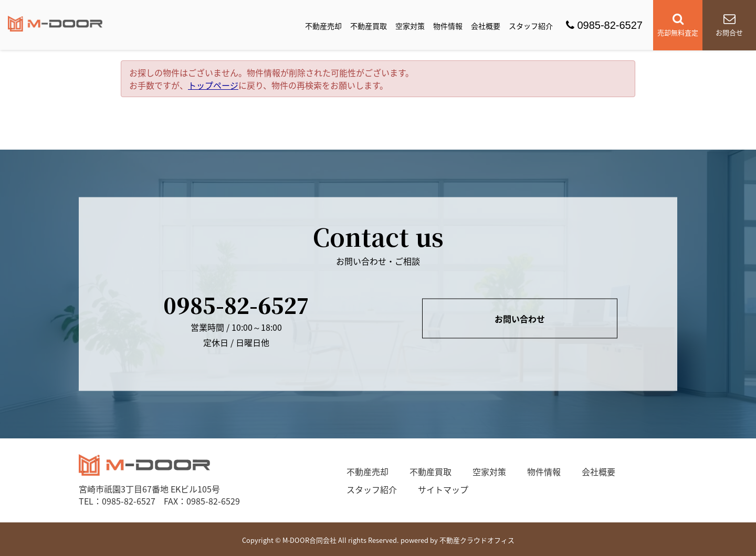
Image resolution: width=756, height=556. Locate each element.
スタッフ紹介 (531, 26)
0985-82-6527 (604, 25)
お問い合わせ (520, 319)
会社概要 (486, 26)
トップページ (213, 85)
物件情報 (448, 26)
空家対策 (410, 26)
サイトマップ (443, 489)
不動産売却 (323, 26)
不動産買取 (369, 26)
